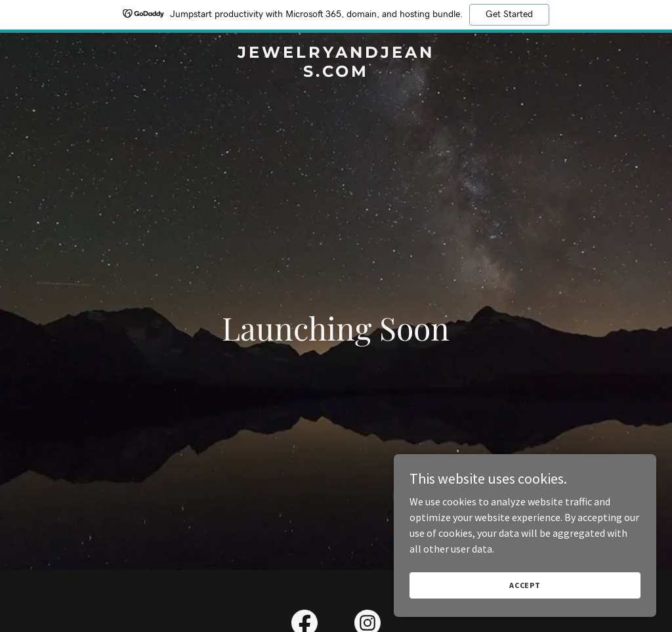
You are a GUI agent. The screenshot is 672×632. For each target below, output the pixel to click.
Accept (525, 585)
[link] (336, 73)
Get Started (509, 14)
